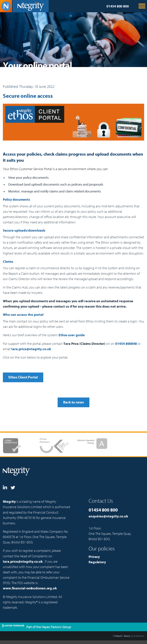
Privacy (94, 557)
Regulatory (97, 562)
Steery (127, 636)
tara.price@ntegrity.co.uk (31, 349)
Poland (118, 636)
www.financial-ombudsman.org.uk (30, 588)
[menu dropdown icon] (142, 8)
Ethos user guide (72, 335)
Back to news (73, 402)
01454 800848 (126, 344)
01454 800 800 (118, 6)
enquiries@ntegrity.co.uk (108, 516)
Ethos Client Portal (23, 377)
